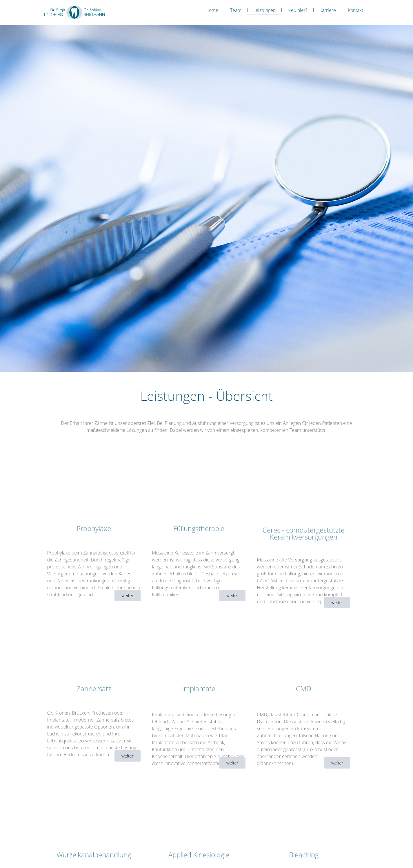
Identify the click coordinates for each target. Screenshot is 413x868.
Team (236, 10)
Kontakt (355, 10)
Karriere (328, 10)
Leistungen (264, 10)
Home (212, 10)
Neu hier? (298, 10)
